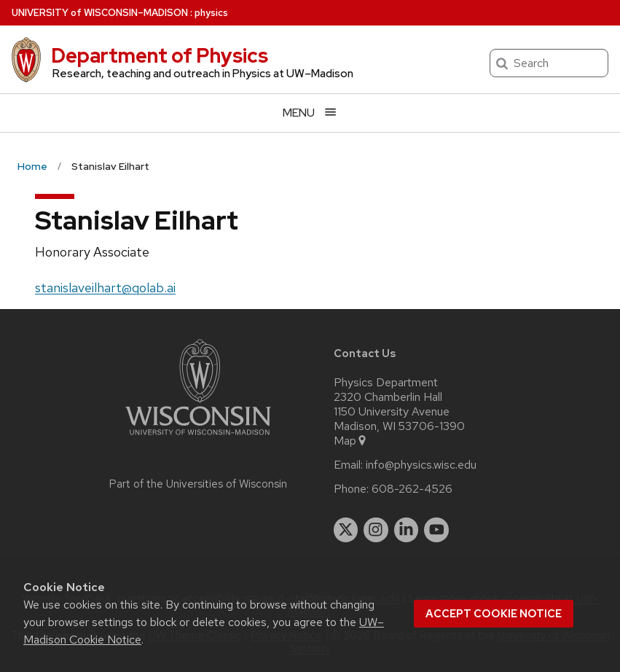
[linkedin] (407, 530)
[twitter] (346, 530)
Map (351, 441)
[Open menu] (310, 113)
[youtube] (436, 530)
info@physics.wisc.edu (421, 465)
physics (211, 13)
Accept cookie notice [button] (494, 614)
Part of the (198, 484)
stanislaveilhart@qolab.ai (105, 288)
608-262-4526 (412, 489)
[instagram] (376, 530)
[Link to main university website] (198, 438)
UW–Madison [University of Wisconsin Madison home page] (100, 13)
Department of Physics (160, 55)
